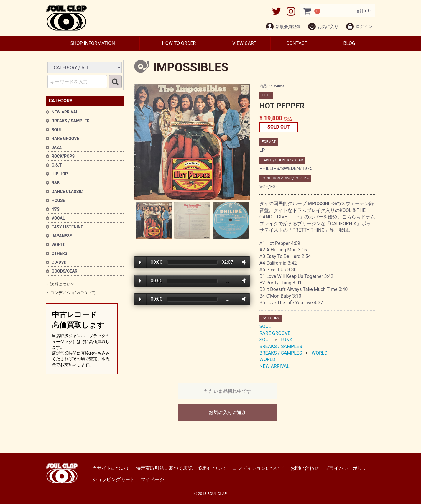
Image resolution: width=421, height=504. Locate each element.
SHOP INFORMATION (92, 43)
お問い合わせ (305, 468)
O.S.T (57, 165)
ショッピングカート (114, 480)
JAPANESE (62, 236)
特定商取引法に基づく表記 (164, 468)
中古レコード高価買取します (82, 339)
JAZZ (57, 147)
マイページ (152, 480)
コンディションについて (73, 293)
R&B (56, 183)
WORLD (59, 245)
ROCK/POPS (63, 156)
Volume (243, 262)
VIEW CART (244, 43)
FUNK (287, 340)
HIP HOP (60, 174)
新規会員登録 (283, 27)
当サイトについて (111, 468)
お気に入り (323, 27)
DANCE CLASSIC (67, 192)
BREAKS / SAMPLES (70, 121)
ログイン (359, 27)
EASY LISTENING (68, 227)
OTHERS (59, 253)
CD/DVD (59, 262)
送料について (63, 284)
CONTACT (297, 43)
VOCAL (58, 218)
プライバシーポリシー (348, 468)
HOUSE (58, 200)
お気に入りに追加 (228, 413)
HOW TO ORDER (179, 43)
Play (140, 263)
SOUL (57, 130)
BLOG (349, 43)
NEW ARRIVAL (65, 112)
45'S (56, 209)
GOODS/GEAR (65, 271)
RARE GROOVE (65, 139)
